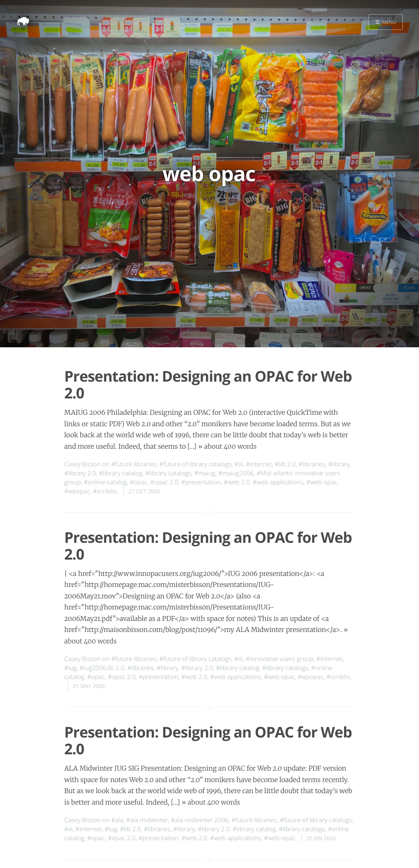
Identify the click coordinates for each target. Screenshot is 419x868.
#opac (139, 482)
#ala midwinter (147, 820)
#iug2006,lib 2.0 (102, 668)
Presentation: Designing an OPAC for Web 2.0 (208, 385)
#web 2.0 (237, 482)
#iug (70, 668)
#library (339, 464)
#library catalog (121, 473)
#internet (259, 464)
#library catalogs (168, 473)
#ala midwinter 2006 (200, 820)
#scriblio (105, 491)
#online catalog (105, 482)
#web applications (278, 482)
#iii (239, 464)
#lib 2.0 (285, 464)
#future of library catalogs (196, 464)
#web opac (322, 482)
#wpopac (77, 491)
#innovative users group (279, 659)
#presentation (201, 482)
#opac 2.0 (164, 482)
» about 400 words (227, 447)
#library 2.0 (80, 473)
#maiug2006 (236, 473)
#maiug (205, 473)
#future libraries (134, 464)
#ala (117, 820)
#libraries (312, 464)
